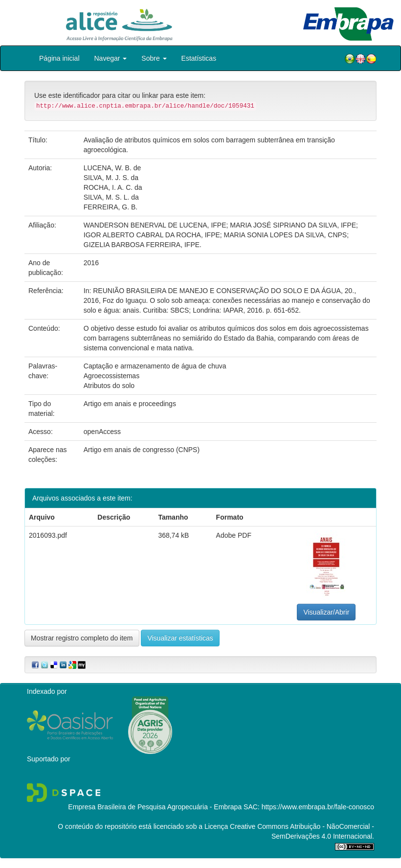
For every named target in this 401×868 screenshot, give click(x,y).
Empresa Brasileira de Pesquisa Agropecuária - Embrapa (155, 807)
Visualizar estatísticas (180, 638)
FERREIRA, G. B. (111, 207)
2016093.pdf (48, 535)
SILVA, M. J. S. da (111, 178)
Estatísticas (199, 58)
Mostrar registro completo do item (82, 638)
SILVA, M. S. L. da (111, 197)
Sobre (154, 58)
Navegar (111, 58)
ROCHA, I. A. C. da (113, 187)
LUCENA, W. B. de (112, 168)
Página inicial (59, 58)
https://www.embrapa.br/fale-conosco (318, 807)
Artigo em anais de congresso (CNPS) (142, 450)
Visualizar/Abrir (326, 612)
